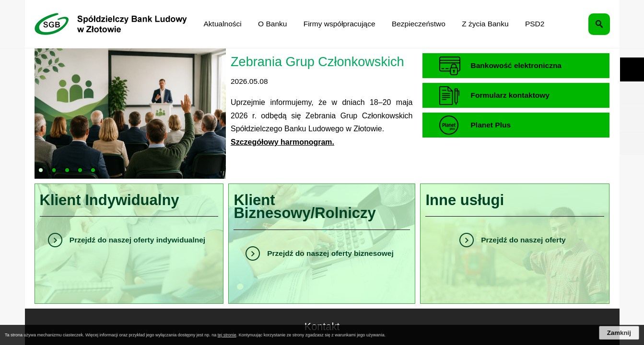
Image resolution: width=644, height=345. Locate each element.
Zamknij (619, 333)
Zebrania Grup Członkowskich (317, 62)
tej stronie (227, 335)
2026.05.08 (249, 81)
